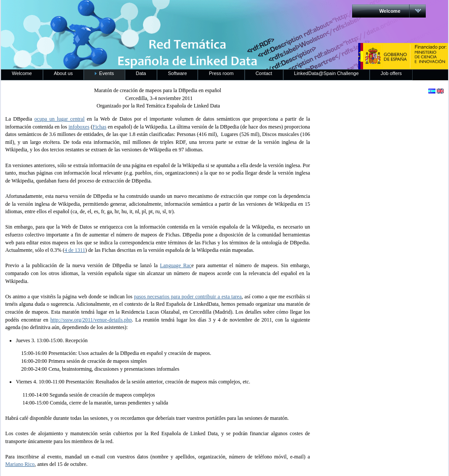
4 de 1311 (75, 250)
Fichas (100, 127)
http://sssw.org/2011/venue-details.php (91, 320)
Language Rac (176, 265)
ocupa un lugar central (59, 119)
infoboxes (79, 127)
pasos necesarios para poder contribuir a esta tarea (188, 297)
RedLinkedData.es (93, 13)
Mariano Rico (20, 464)
